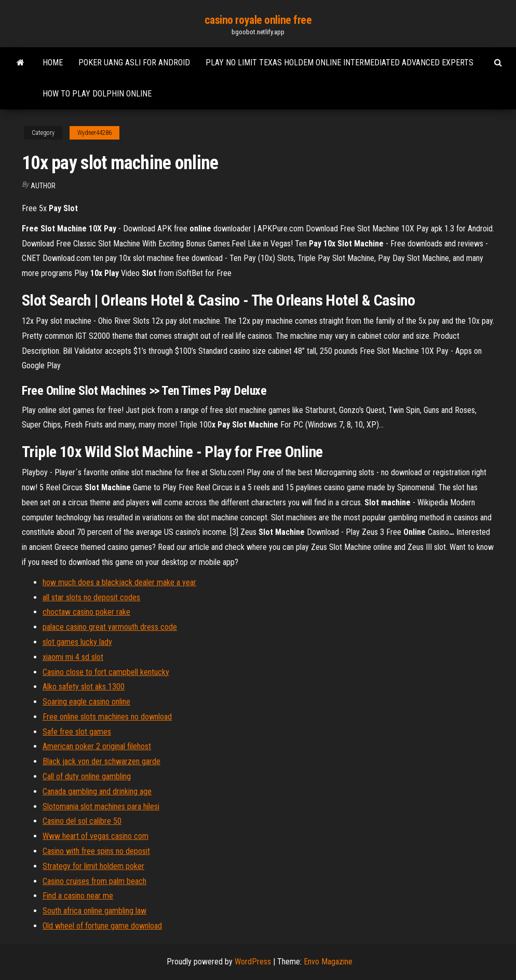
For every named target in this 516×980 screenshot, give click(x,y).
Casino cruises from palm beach (94, 881)
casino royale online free (258, 20)
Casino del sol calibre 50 (82, 821)
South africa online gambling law (94, 911)
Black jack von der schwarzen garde (101, 761)
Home (53, 63)
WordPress (253, 962)
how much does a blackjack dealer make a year (119, 582)
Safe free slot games (77, 732)
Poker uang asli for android (134, 63)
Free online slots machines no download (107, 717)
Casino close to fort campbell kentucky (106, 672)
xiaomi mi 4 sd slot (73, 657)
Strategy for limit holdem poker (93, 866)
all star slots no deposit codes (91, 597)
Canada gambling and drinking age (97, 791)
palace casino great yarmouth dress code (110, 627)
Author (43, 186)
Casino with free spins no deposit (96, 851)
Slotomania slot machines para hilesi (101, 806)
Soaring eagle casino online (86, 702)
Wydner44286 (94, 133)
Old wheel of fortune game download (102, 926)
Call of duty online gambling (87, 776)
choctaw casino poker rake (86, 612)
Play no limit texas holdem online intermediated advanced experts (340, 63)
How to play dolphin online (97, 94)
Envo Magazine (328, 962)
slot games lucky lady (77, 642)
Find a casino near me (78, 896)
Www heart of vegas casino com (96, 836)
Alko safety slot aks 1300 (84, 687)
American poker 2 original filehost (97, 746)
